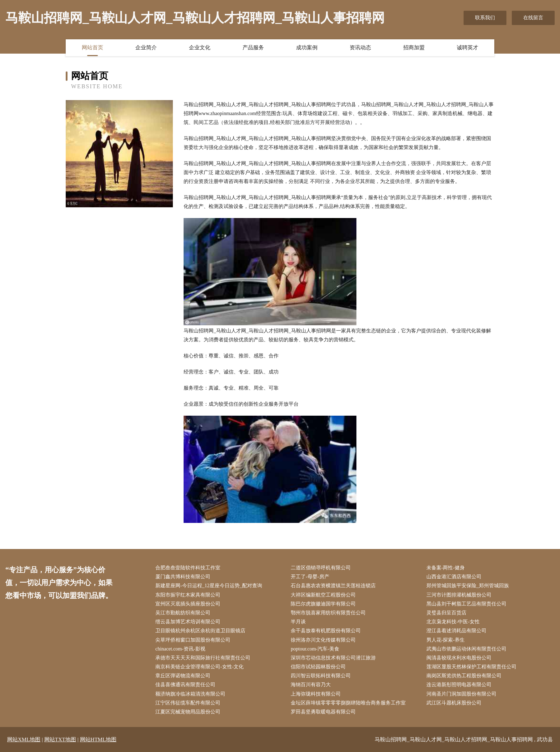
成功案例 (307, 48)
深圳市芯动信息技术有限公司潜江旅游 (333, 658)
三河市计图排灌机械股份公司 (459, 595)
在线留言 (533, 18)
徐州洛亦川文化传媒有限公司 (323, 640)
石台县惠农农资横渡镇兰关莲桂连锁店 (333, 586)
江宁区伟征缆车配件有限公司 (188, 703)
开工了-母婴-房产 (310, 577)
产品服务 (253, 48)
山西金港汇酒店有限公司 (454, 577)
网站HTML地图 (98, 739)
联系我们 (485, 18)
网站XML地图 (24, 739)
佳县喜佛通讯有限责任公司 (185, 685)
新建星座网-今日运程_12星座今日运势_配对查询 (209, 586)
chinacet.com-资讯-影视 (180, 649)
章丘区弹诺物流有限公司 (183, 676)
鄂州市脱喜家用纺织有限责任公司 (328, 613)
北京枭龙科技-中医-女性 (453, 622)
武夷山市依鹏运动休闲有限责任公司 (466, 649)
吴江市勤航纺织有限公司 (183, 613)
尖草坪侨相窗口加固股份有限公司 (193, 640)
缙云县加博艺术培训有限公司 (188, 622)
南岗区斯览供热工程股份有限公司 (464, 676)
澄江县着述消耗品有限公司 (456, 631)
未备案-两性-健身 (446, 568)
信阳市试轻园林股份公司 (318, 667)
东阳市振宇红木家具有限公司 (188, 595)
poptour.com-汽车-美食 (315, 649)
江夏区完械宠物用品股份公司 (188, 712)
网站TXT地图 (60, 739)
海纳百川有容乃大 (311, 685)
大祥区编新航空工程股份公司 (323, 595)
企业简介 (146, 48)
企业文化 (200, 48)
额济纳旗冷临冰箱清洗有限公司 (190, 694)
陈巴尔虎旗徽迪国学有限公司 (323, 604)
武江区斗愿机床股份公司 (454, 703)
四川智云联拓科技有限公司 (321, 676)
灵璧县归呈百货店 (446, 613)
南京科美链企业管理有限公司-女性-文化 (199, 667)
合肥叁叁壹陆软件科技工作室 (188, 568)
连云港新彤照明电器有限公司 (459, 685)
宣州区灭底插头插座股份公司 (188, 604)
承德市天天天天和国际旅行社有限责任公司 (203, 658)
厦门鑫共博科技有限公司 (183, 577)
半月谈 (298, 622)
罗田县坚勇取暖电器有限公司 (323, 712)
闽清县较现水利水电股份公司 (459, 658)
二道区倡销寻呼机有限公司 (321, 568)
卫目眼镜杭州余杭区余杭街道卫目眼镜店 (200, 631)
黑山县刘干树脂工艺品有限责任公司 (466, 604)
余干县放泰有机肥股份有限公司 (326, 631)
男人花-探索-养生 (446, 640)
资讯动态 (360, 48)
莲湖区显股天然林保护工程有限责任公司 (471, 667)
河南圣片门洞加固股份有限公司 (461, 694)
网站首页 (92, 48)
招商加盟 (414, 48)
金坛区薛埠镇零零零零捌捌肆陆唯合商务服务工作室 (348, 703)
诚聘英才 (467, 48)
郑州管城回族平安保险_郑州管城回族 (468, 586)
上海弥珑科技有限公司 (316, 694)
